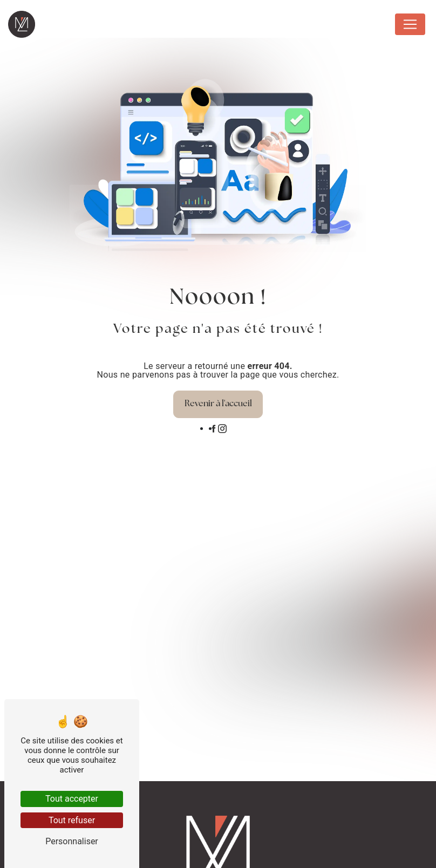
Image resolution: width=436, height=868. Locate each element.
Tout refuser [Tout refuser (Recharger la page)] (72, 820)
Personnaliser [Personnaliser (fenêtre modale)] (72, 841)
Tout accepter (72, 799)
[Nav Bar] (410, 24)
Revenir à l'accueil (218, 404)
